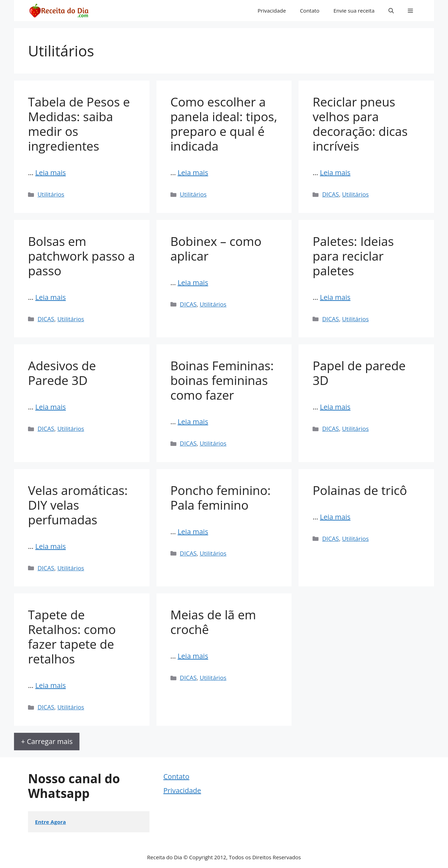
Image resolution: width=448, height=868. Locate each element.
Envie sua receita (354, 11)
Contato (310, 11)
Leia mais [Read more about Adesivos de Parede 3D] (51, 407)
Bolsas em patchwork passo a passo (81, 256)
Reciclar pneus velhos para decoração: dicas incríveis (360, 124)
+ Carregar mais (47, 741)
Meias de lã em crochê (213, 622)
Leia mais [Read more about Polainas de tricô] (335, 517)
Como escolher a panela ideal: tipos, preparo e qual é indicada (224, 124)
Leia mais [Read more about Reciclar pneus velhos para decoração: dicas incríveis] (335, 173)
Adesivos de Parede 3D (62, 373)
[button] (391, 11)
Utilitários (51, 194)
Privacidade (272, 11)
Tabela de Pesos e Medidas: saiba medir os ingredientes (79, 124)
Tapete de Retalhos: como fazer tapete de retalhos (72, 637)
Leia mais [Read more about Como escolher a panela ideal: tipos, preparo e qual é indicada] (193, 173)
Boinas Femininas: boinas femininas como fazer (222, 380)
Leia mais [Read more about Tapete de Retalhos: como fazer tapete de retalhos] (51, 685)
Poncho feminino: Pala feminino (221, 498)
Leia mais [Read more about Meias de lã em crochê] (193, 656)
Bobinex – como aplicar (216, 249)
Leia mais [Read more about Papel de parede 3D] (335, 407)
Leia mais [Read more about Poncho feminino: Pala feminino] (193, 532)
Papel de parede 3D (359, 373)
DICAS (331, 194)
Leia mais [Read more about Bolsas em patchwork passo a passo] (51, 297)
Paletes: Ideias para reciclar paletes (353, 256)
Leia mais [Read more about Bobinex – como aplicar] (193, 283)
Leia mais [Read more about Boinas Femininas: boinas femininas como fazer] (193, 422)
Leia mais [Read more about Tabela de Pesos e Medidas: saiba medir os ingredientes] (51, 173)
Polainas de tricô (360, 490)
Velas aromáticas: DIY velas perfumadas (78, 505)
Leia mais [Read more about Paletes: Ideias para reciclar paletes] (335, 297)
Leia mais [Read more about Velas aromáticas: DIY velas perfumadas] (51, 546)
